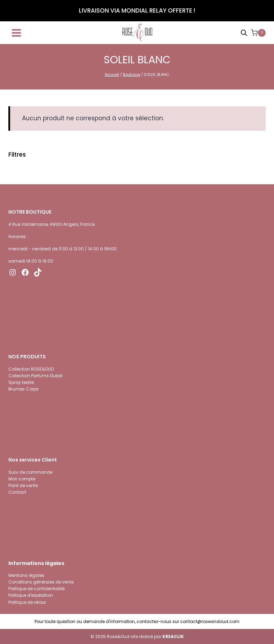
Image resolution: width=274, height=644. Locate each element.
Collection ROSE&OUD (31, 369)
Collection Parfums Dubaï (35, 376)
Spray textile (21, 382)
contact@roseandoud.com (210, 621)
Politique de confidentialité (36, 589)
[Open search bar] (244, 33)
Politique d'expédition (31, 595)
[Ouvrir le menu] (17, 33)
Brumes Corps (24, 389)
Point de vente (23, 485)
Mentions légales (26, 575)
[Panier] (258, 33)
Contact (17, 492)
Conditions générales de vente (41, 582)
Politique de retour (27, 602)
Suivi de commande (30, 472)
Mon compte (22, 479)
